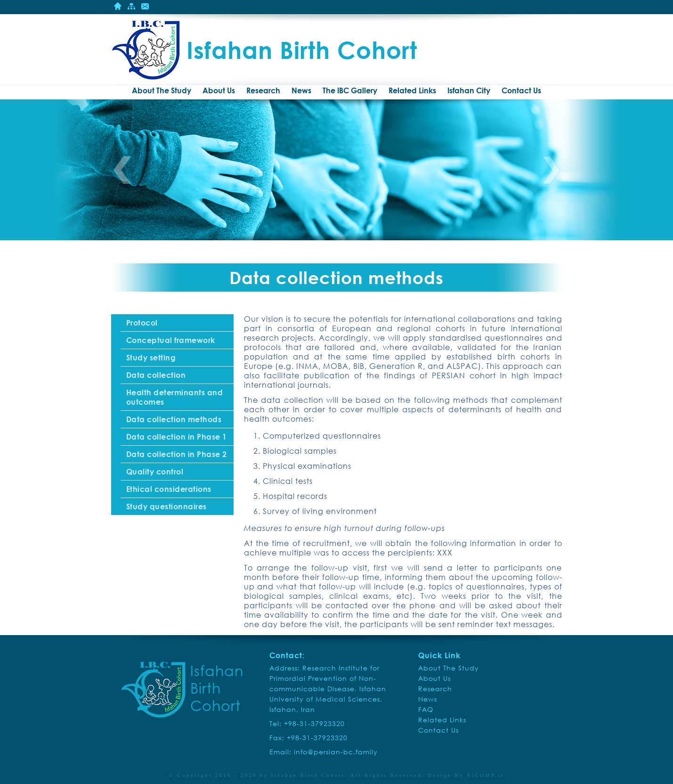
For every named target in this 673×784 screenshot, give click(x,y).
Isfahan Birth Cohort (308, 775)
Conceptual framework (171, 340)
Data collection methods (174, 419)
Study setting (151, 358)
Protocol (142, 323)
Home (118, 6)
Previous (122, 170)
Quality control (155, 472)
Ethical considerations (169, 489)
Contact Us (145, 6)
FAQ (426, 709)
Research (263, 90)
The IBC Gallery (350, 90)
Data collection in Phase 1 (177, 437)
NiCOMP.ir (486, 775)
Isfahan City (469, 90)
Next (551, 170)
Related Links (412, 90)
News (301, 90)
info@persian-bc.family (336, 752)
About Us (219, 90)
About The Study (162, 90)
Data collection (156, 375)
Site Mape (131, 6)
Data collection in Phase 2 (177, 454)
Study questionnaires (166, 506)
